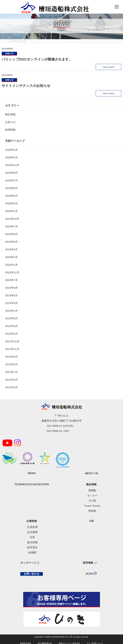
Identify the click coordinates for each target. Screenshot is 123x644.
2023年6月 (12, 288)
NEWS (32, 473)
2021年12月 (12, 341)
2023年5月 (12, 295)
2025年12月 (12, 165)
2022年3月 (12, 326)
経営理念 (32, 548)
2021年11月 (12, 349)
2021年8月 (12, 364)
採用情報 (10, 130)
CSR (91, 521)
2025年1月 (12, 211)
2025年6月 (12, 188)
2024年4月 (12, 242)
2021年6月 (12, 380)
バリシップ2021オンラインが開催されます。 (37, 59)
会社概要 (32, 532)
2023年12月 (12, 272)
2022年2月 (12, 334)
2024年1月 (12, 265)
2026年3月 (12, 157)
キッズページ (28, 563)
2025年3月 (12, 203)
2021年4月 (12, 387)
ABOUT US (91, 473)
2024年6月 (12, 234)
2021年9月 (12, 357)
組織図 (32, 553)
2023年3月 (12, 303)
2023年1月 (12, 311)
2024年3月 (12, 249)
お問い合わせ (32, 574)
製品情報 (10, 114)
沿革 (32, 537)
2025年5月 (12, 196)
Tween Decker (92, 506)
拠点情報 (32, 542)
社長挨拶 (32, 527)
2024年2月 (12, 257)
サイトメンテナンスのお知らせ (26, 86)
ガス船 (92, 501)
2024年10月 (12, 219)
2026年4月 (12, 150)
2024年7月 (12, 226)
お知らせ (9, 53)
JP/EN (89, 574)
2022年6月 (12, 318)
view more (108, 67)
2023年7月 (12, 280)
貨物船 (92, 490)
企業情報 (32, 521)
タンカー (92, 496)
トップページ (16, 41)
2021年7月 (12, 372)
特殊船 (92, 511)
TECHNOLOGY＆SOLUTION (32, 485)
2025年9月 (12, 173)
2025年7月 (12, 180)
